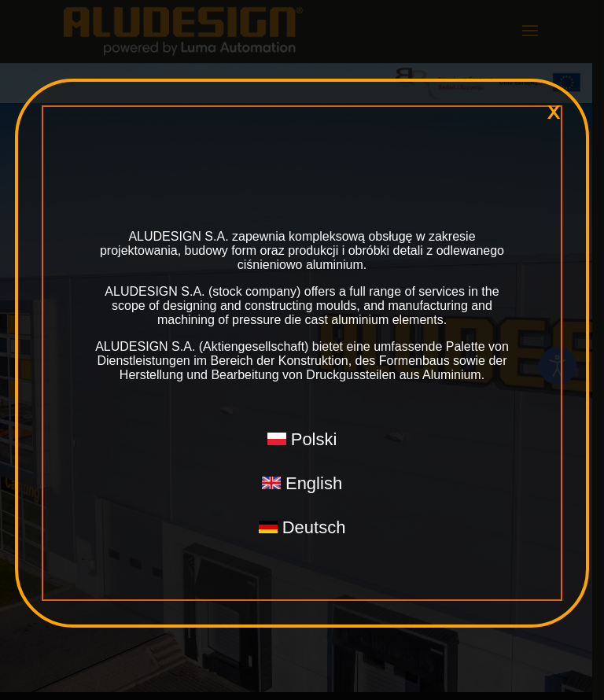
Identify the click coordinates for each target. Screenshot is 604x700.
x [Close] (554, 112)
